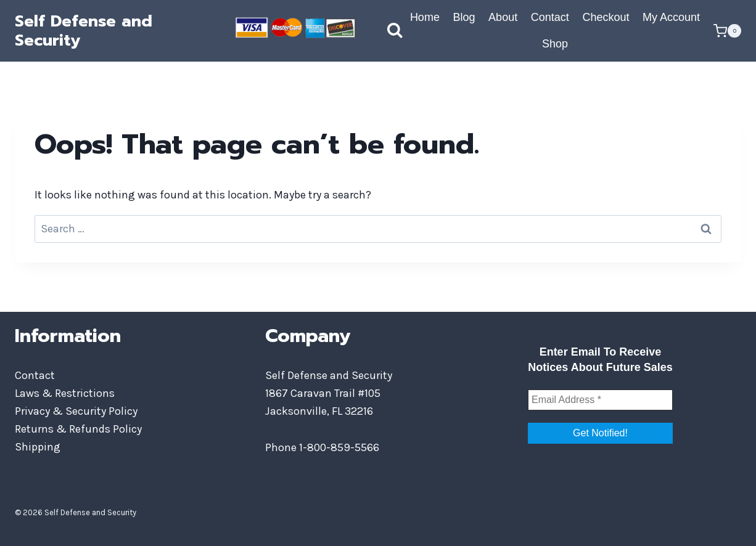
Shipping (38, 447)
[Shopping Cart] (727, 31)
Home (425, 17)
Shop (555, 44)
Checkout (606, 17)
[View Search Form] (382, 31)
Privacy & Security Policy (76, 411)
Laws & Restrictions (65, 393)
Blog (464, 17)
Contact (550, 17)
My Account (671, 17)
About (503, 17)
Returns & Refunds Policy (78, 429)
